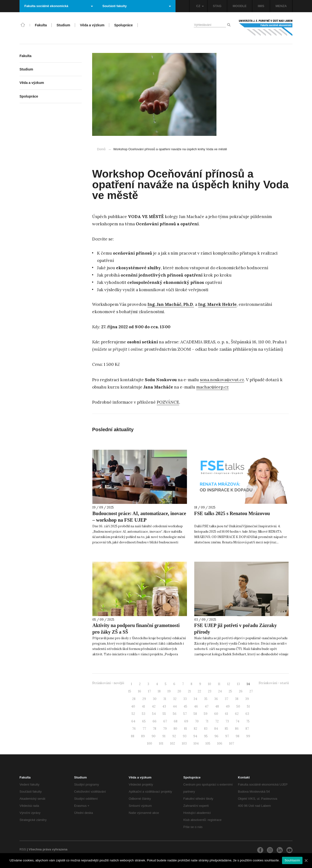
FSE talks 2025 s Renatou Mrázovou (232, 513)
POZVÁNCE (168, 402)
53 (144, 714)
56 (175, 714)
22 (199, 691)
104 (196, 743)
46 (196, 706)
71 (207, 721)
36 (216, 699)
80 (175, 729)
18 (159, 691)
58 (195, 714)
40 (133, 706)
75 (248, 721)
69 (186, 721)
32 (175, 699)
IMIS (261, 6)
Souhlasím (292, 860)
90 (154, 736)
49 (228, 706)
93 (185, 736)
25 (230, 691)
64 (133, 721)
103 (184, 743)
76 (134, 729)
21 (189, 691)
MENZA (281, 6)
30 (155, 699)
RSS (23, 849)
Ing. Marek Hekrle (217, 304)
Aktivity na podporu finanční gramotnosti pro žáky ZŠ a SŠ (136, 629)
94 (195, 736)
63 (247, 714)
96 (216, 736)
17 (149, 691)
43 (164, 706)
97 (227, 736)
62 (237, 714)
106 (220, 743)
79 (165, 729)
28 (134, 699)
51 (248, 706)
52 (133, 714)
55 (164, 714)
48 (217, 706)
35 (206, 699)
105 (208, 743)
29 (144, 699)
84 (216, 729)
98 (238, 736)
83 (206, 729)
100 (150, 743)
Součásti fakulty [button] (137, 6)
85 (226, 729)
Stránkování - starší (274, 683)
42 (154, 706)
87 (247, 729)
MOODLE (239, 6)
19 (169, 691)
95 (206, 736)
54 (154, 714)
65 (144, 721)
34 (195, 699)
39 (247, 699)
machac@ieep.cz (212, 387)
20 (179, 691)
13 (238, 684)
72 (217, 721)
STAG (217, 6)
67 (165, 721)
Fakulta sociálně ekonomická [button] (59, 6)
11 (219, 684)
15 (130, 691)
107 (232, 743)
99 (248, 736)
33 (185, 699)
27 (251, 691)
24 (220, 691)
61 (227, 714)
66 (155, 721)
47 (207, 706)
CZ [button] (200, 6)
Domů (101, 149)
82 (195, 729)
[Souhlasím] (306, 860)
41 (143, 706)
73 (227, 721)
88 (133, 736)
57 (185, 714)
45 (185, 706)
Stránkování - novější (108, 683)
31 (165, 699)
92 (174, 736)
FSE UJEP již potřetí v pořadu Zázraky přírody (236, 629)
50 (238, 706)
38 (237, 699)
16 (140, 691)
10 (210, 684)
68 (176, 721)
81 (185, 729)
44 (175, 706)
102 (173, 743)
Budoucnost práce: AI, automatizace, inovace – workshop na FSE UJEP (139, 517)
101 (161, 743)
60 (216, 714)
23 (210, 691)
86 (237, 729)
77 (144, 729)
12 (229, 684)
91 (164, 736)
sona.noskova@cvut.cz (222, 380)
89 (143, 736)
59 (206, 714)
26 (241, 691)
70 (197, 721)
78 (155, 729)
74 (238, 721)
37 (226, 699)
